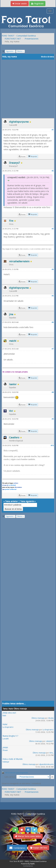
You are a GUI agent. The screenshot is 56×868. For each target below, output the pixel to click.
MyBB (32, 864)
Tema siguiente (27, 501)
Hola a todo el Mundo (13, 759)
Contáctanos (17, 848)
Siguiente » (10, 51)
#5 (53, 296)
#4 (53, 269)
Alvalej (51, 718)
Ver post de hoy (28, 823)
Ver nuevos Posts (28, 818)
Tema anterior (11, 501)
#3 (53, 229)
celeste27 (50, 741)
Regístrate (37, 4)
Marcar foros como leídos (28, 836)
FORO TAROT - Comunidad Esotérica (19, 36)
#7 (53, 349)
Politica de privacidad (28, 854)
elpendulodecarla (46, 764)
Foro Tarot (14, 861)
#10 (52, 446)
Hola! (5, 724)
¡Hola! (5, 747)
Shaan (5, 750)
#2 (53, 171)
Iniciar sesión (20, 4)
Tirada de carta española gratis (28, 857)
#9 (53, 419)
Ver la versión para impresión (17, 773)
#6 (53, 322)
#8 (53, 392)
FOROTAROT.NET (13, 39)
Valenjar (6, 762)
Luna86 (6, 739)
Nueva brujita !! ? (10, 736)
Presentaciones (32, 39)
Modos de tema (47, 57)
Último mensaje (38, 718)
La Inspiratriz (8, 727)
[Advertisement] (28, 89)
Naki (4, 716)
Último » (20, 51)
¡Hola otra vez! (9, 713)
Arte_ (51, 753)
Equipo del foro (39, 848)
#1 (53, 130)
